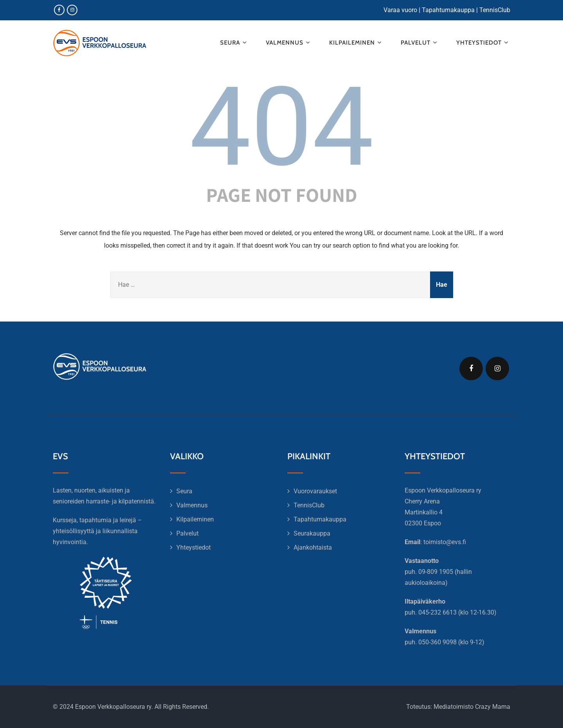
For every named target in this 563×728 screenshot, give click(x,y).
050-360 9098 (437, 642)
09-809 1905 (436, 572)
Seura (234, 42)
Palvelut (420, 42)
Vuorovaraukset (315, 491)
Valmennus (289, 42)
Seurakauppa (312, 533)
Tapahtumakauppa (448, 10)
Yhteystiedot (483, 42)
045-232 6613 (437, 612)
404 (282, 127)
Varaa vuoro (400, 10)
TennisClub (495, 10)
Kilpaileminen (356, 42)
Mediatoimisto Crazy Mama (472, 707)
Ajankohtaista (313, 547)
